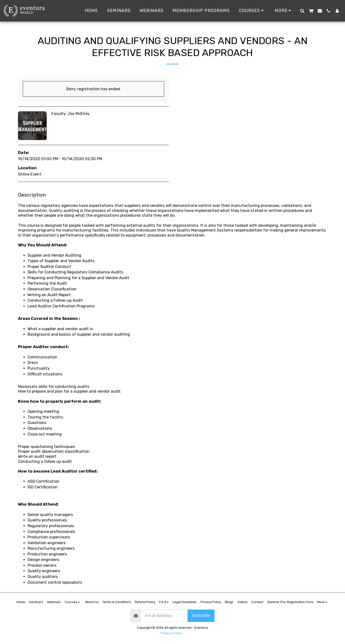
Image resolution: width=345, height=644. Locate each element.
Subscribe (201, 615)
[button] (302, 11)
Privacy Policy (171, 633)
